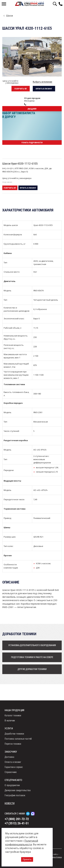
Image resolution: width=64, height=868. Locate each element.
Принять (27, 859)
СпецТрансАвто (29, 4)
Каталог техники (13, 715)
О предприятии (12, 785)
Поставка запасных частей (18, 739)
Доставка (9, 757)
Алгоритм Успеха (55, 857)
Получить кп (21, 89)
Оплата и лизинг (13, 762)
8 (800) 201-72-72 (61, 4)
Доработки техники (14, 734)
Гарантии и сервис (14, 767)
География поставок (15, 795)
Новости (10, 803)
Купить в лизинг (44, 89)
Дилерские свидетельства (18, 790)
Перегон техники (13, 744)
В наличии (10, 721)
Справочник (11, 772)
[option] (32, 57)
